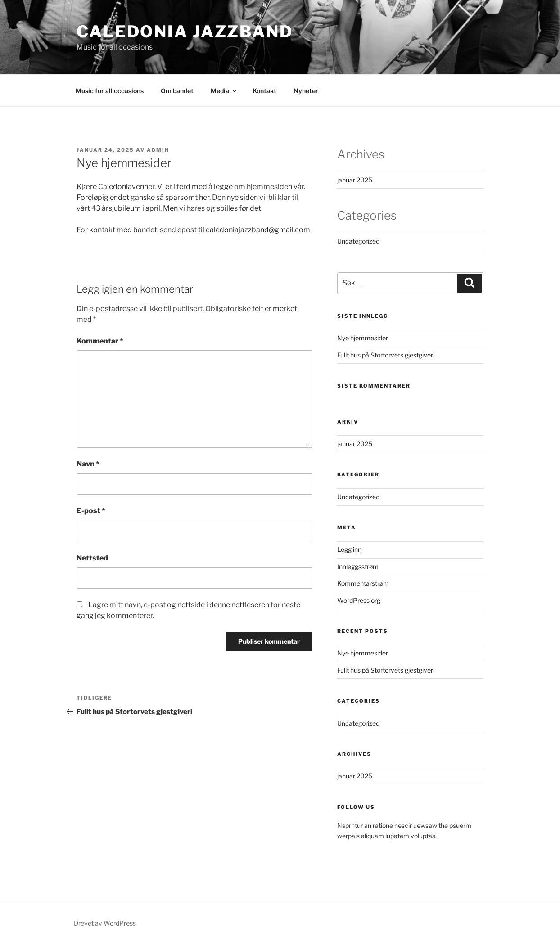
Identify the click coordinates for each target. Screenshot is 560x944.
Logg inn (349, 549)
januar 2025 (355, 180)
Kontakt (264, 91)
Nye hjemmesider (363, 338)
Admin (158, 150)
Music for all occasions (110, 91)
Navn (88, 464)
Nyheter (306, 91)
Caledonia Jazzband (185, 32)
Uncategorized (358, 241)
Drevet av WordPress (105, 923)
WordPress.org (359, 600)
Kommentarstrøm (363, 583)
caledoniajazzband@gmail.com (258, 230)
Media (224, 91)
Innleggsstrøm (358, 567)
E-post (91, 511)
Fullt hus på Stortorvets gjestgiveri (386, 355)
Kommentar (100, 341)
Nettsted (92, 558)
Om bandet (177, 91)
